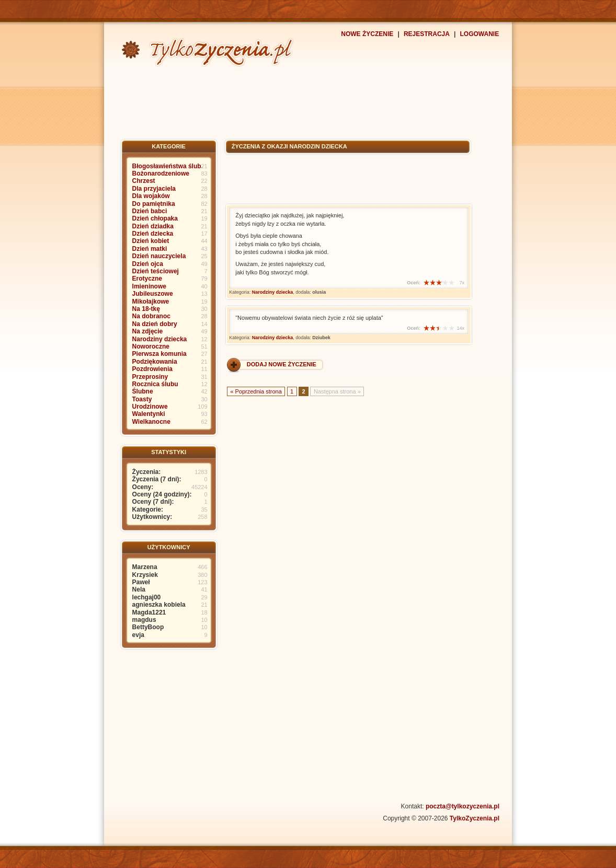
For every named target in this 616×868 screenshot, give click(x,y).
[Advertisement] (308, 102)
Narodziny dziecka (160, 339)
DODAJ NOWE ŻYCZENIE (282, 364)
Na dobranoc (151, 316)
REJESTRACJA (427, 34)
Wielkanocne (151, 422)
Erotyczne (147, 279)
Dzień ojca (148, 264)
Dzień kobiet (151, 241)
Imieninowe (149, 286)
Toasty (142, 399)
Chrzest (144, 181)
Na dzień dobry (155, 324)
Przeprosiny (150, 377)
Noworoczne (151, 346)
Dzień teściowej (156, 271)
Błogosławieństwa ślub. (168, 166)
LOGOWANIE (480, 34)
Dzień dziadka (153, 226)
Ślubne (143, 391)
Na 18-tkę (146, 309)
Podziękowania (155, 362)
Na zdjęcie (148, 331)
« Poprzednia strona (256, 391)
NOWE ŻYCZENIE (367, 34)
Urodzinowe (150, 407)
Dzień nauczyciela (159, 256)
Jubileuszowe (153, 294)
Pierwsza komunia (159, 354)
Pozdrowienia (152, 369)
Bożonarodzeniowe (161, 173)
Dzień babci (150, 211)
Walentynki (149, 414)
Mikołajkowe (151, 302)
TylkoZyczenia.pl (475, 818)
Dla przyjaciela (154, 189)
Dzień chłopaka (155, 218)
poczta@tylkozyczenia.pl (463, 806)
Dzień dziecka (153, 234)
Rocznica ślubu (155, 384)
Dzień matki (150, 249)
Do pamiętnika (154, 204)
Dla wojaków (151, 196)
